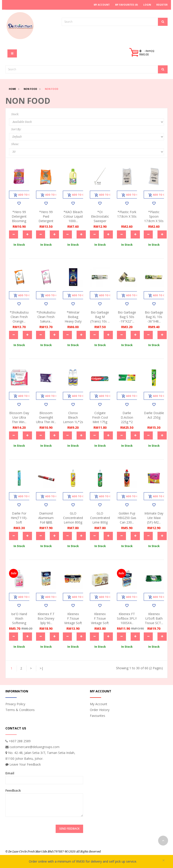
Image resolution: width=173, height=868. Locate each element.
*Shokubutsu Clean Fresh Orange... (19, 317)
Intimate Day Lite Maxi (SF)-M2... (154, 518)
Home (12, 89)
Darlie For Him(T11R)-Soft (19, 518)
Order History (100, 710)
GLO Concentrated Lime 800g (100, 518)
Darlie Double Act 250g (154, 415)
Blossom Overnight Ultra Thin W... (46, 417)
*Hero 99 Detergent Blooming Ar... (19, 219)
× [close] (164, 860)
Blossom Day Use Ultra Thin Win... (19, 417)
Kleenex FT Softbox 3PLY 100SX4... (127, 618)
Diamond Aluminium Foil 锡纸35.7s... (46, 520)
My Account (99, 704)
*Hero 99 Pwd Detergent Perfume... (46, 219)
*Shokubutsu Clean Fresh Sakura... (46, 317)
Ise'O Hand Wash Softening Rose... (19, 621)
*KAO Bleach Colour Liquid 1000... (73, 216)
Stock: (15, 114)
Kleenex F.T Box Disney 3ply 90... (46, 618)
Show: (15, 144)
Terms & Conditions (20, 710)
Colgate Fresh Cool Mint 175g (100, 417)
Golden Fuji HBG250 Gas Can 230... (127, 518)
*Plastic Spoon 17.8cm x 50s (154, 216)
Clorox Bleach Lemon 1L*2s (73, 417)
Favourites (98, 716)
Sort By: (16, 129)
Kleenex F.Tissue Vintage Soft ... (73, 621)
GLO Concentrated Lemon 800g (73, 518)
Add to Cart (24, 195)
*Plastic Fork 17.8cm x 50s (127, 214)
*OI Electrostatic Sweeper (100, 216)
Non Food (30, 89)
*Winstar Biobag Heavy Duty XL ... (73, 319)
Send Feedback (69, 829)
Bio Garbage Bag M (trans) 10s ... (100, 317)
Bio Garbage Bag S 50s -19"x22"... (127, 317)
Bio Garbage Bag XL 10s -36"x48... (154, 317)
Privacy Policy (15, 704)
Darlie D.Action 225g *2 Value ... (127, 420)
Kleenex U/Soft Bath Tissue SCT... (154, 618)
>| (41, 668)
